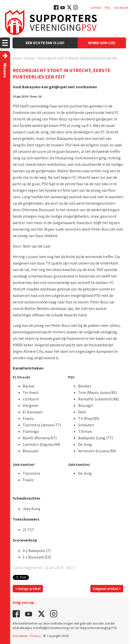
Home (17, 58)
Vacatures (121, 7)
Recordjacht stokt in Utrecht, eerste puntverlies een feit (77, 58)
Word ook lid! (102, 43)
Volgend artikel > (107, 589)
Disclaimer (20, 636)
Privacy (35, 636)
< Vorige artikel (28, 589)
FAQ (108, 7)
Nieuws (30, 58)
